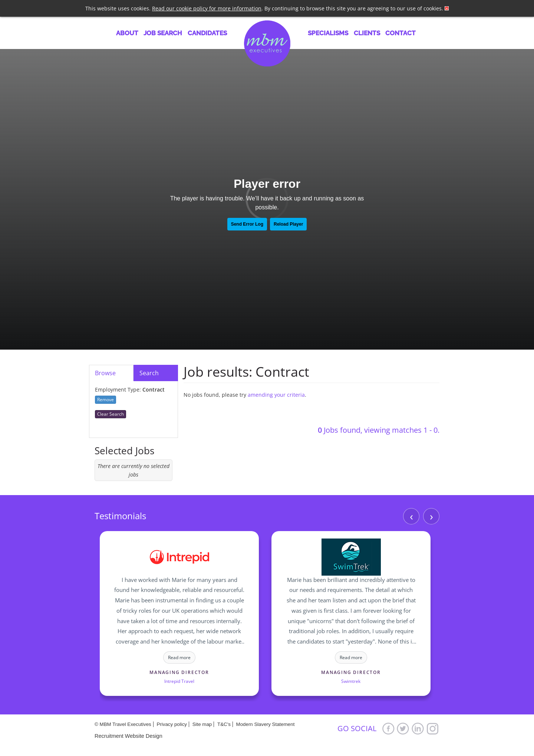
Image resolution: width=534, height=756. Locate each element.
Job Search (163, 33)
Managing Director (179, 672)
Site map (202, 724)
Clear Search (111, 414)
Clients (367, 33)
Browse (105, 373)
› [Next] (431, 516)
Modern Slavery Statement (266, 724)
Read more (179, 657)
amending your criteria (276, 395)
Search (149, 373)
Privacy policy (172, 724)
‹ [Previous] (411, 516)
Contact (400, 33)
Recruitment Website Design (128, 736)
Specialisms (328, 33)
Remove (106, 400)
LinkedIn (418, 728)
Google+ (433, 728)
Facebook (388, 728)
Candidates (207, 33)
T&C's (224, 724)
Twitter (403, 728)
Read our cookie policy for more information (207, 8)
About (127, 33)
